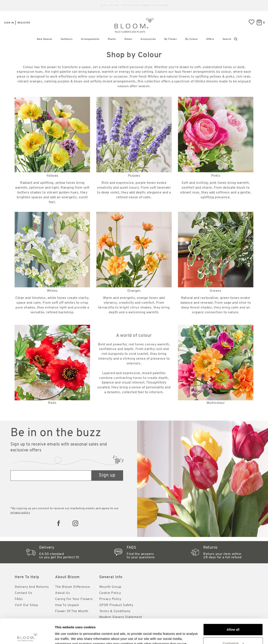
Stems (128, 39)
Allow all (233, 605)
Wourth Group (110, 587)
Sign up (107, 475)
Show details (65, 636)
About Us (62, 593)
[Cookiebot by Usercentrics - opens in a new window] (27, 636)
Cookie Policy (110, 593)
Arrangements (90, 39)
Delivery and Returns (32, 587)
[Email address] (51, 476)
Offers (210, 39)
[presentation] (42, 494)
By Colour (192, 39)
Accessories (148, 39)
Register (24, 23)
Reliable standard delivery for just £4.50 (134, 6)
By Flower (171, 39)
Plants (112, 39)
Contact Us (23, 593)
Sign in (9, 23)
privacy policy (20, 513)
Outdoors (67, 39)
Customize (233, 619)
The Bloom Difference (73, 587)
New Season (45, 39)
